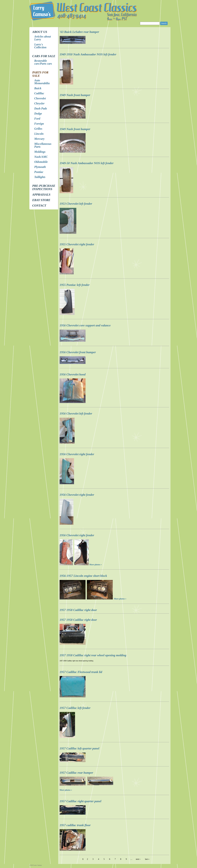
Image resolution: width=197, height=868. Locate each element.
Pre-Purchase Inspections (44, 187)
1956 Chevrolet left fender (76, 414)
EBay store (41, 200)
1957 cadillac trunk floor (75, 825)
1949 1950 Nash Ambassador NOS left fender (88, 54)
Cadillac (39, 93)
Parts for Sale (40, 74)
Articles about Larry (43, 38)
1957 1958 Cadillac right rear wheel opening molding (93, 655)
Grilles (38, 129)
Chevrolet (40, 98)
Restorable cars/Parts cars (43, 62)
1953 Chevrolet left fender (76, 204)
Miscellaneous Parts (43, 145)
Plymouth (40, 167)
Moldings (40, 152)
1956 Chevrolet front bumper (78, 352)
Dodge (38, 114)
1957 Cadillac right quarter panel (80, 801)
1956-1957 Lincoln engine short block (83, 576)
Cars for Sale (44, 56)
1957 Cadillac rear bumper (76, 773)
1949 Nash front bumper (75, 95)
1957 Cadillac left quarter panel (79, 748)
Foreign (39, 124)
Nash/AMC (41, 157)
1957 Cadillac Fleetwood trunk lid (81, 672)
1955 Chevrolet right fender (77, 244)
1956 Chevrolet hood (73, 374)
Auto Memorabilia (42, 82)
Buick (38, 88)
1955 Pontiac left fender (75, 285)
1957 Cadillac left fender (75, 708)
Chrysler (39, 103)
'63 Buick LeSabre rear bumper (79, 32)
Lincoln (39, 134)
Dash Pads (41, 108)
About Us (40, 32)
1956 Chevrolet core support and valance (85, 325)
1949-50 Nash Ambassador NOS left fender (87, 163)
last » (147, 859)
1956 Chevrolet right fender (77, 454)
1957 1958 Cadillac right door (78, 610)
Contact (39, 206)
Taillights (40, 177)
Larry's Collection (40, 46)
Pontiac (39, 172)
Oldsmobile (41, 162)
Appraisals (41, 195)
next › (138, 859)
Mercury (39, 139)
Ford (37, 119)
